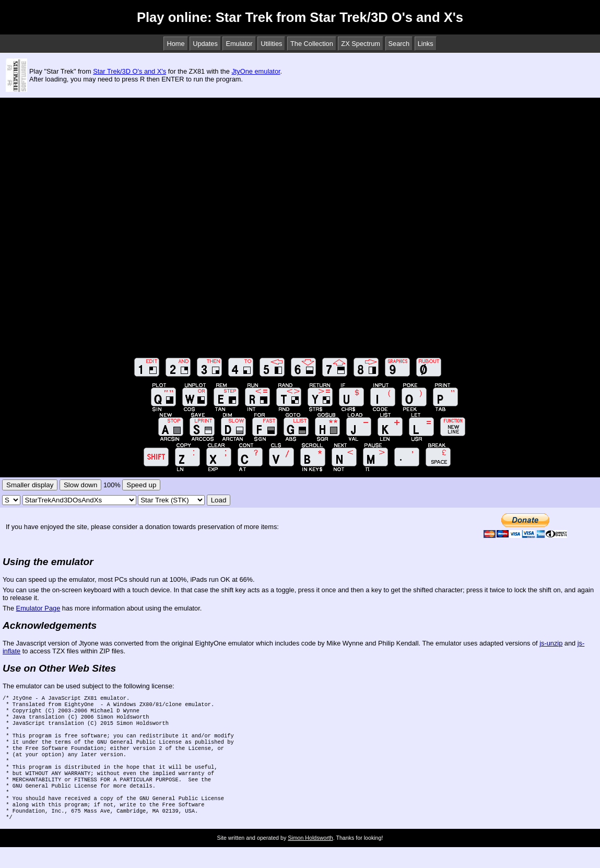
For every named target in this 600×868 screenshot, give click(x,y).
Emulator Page (38, 608)
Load (219, 500)
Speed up (141, 485)
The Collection (312, 44)
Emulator (239, 44)
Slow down (80, 485)
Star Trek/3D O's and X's (130, 71)
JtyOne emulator (256, 71)
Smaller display (30, 485)
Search (399, 44)
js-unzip (551, 643)
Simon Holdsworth (310, 859)
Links (426, 44)
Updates (205, 44)
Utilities (271, 44)
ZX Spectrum (361, 44)
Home (175, 44)
